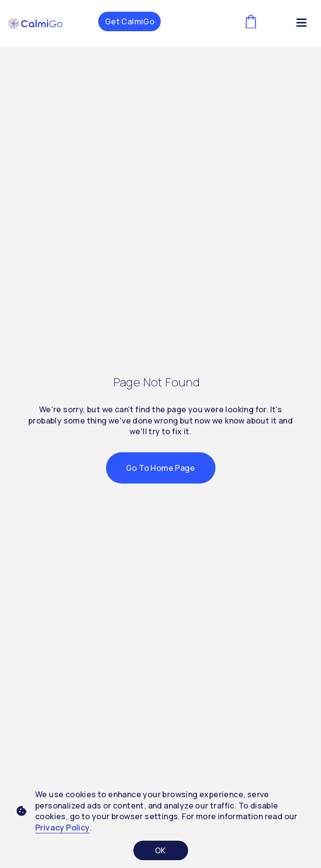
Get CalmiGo (130, 21)
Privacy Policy (63, 828)
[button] (35, 23)
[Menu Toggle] (301, 24)
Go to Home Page (160, 468)
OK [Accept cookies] (160, 850)
